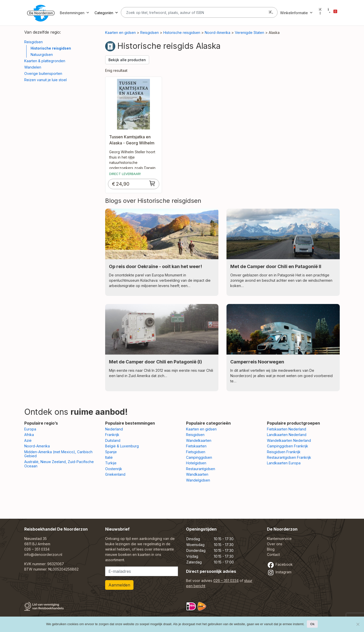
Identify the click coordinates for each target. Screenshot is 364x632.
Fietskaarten (196, 446)
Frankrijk (112, 435)
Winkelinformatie (297, 13)
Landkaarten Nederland (287, 435)
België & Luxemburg (122, 446)
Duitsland (113, 440)
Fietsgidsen (196, 452)
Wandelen (33, 67)
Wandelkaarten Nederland (289, 440)
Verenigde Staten (249, 32)
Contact (273, 554)
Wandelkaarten (199, 440)
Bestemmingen (75, 13)
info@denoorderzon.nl (43, 554)
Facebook (280, 564)
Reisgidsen (33, 42)
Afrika (29, 435)
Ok (312, 624)
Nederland (114, 429)
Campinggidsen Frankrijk (288, 446)
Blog (271, 549)
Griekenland (115, 474)
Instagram (279, 572)
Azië (28, 440)
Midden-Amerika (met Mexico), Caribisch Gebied (58, 454)
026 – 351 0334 (37, 549)
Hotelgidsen (196, 463)
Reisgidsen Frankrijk (284, 452)
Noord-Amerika (218, 32)
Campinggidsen (199, 457)
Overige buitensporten (43, 73)
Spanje (111, 452)
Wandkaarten (197, 474)
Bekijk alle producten (127, 60)
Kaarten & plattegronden (45, 61)
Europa (30, 429)
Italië (109, 457)
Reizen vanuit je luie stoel (45, 80)
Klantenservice (279, 539)
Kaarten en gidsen (120, 32)
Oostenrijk (114, 469)
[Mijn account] (320, 13)
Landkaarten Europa (284, 463)
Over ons (275, 544)
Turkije (111, 463)
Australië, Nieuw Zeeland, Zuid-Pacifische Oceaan (59, 464)
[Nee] (358, 624)
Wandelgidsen (198, 480)
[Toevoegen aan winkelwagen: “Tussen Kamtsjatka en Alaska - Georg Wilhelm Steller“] (152, 183)
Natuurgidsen (42, 55)
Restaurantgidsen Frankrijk (289, 457)
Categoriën (106, 13)
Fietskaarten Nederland (287, 429)
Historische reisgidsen (51, 48)
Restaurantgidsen (201, 469)
